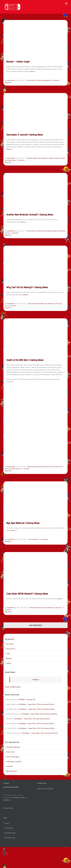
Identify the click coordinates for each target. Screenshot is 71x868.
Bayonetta (31, 467)
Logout (9, 663)
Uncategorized (46, 80)
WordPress (16, 798)
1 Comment (26, 469)
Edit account (11, 649)
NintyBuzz (36, 680)
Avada (22, 798)
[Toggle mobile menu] (66, 3)
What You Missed (10, 469)
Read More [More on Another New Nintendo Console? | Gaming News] (8, 235)
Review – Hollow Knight (18, 62)
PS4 (60, 158)
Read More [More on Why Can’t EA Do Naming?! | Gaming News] (8, 308)
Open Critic (41, 789)
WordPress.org (10, 838)
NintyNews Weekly (32, 158)
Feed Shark (49, 789)
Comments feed (10, 833)
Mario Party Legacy (13, 757)
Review (40, 80)
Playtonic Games (54, 158)
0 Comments (56, 80)
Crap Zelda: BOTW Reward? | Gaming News (27, 594)
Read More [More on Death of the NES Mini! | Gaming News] (8, 471)
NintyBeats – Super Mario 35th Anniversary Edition (36, 704)
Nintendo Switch (40, 231)
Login (8, 654)
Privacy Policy (8, 808)
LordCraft (9, 766)
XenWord (7, 800)
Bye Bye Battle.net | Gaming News (23, 523)
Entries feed (9, 828)
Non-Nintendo (31, 80)
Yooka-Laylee (12, 160)
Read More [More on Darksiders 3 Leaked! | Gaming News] (8, 162)
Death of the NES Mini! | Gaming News (25, 360)
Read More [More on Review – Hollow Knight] (8, 82)
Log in (7, 823)
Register (9, 658)
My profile (10, 644)
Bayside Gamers (12, 771)
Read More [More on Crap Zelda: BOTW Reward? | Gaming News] (8, 612)
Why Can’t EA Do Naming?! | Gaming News (27, 287)
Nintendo (32, 231)
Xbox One (18, 469)
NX (60, 467)
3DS (28, 231)
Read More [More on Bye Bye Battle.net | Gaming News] (8, 541)
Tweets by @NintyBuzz (13, 687)
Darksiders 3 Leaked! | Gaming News (25, 135)
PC (36, 80)
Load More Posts (36, 625)
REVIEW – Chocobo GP (27, 700)
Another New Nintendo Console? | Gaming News (30, 215)
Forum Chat (10, 752)
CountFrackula (11, 80)
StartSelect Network (13, 747)
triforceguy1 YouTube (14, 761)
